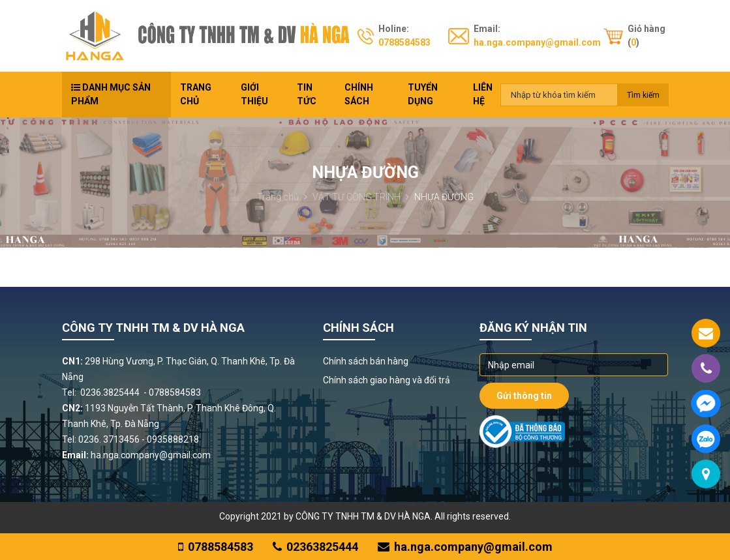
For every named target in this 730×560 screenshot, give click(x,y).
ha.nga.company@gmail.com (537, 42)
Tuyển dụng (423, 94)
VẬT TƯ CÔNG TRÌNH (361, 197)
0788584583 (404, 42)
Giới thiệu (254, 94)
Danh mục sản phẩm (111, 94)
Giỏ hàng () (646, 36)
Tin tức (307, 94)
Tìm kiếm (643, 95)
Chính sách (359, 94)
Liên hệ (483, 94)
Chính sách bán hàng (366, 361)
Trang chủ (196, 94)
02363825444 (315, 547)
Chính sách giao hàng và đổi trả (387, 380)
